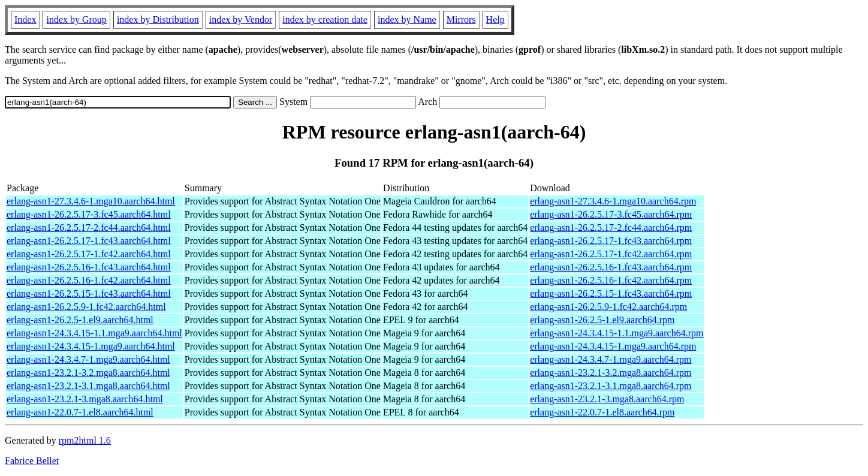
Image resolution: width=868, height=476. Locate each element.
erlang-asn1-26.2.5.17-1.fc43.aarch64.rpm (611, 241)
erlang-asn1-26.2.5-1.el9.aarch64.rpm (602, 320)
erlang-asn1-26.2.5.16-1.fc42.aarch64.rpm (611, 280)
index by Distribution (158, 19)
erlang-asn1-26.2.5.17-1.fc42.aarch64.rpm (611, 254)
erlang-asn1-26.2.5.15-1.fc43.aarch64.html (89, 293)
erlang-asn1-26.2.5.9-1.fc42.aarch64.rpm (608, 307)
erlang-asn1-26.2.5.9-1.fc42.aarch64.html (86, 307)
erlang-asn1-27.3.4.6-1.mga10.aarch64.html (91, 201)
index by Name (407, 19)
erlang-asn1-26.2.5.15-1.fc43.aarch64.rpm (611, 293)
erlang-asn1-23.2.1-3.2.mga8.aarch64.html (88, 373)
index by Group (76, 19)
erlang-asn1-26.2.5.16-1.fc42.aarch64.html (89, 280)
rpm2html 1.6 (85, 440)
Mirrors (461, 19)
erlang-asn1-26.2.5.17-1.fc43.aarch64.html (89, 241)
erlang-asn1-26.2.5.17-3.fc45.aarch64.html (89, 214)
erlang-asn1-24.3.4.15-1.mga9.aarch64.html (91, 346)
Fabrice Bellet (32, 461)
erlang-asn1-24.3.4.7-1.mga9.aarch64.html (88, 359)
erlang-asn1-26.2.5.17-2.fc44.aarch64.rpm (611, 228)
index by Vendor (241, 19)
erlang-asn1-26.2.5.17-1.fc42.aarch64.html (89, 254)
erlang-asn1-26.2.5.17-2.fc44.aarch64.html (89, 228)
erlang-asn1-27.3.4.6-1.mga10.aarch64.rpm (613, 201)
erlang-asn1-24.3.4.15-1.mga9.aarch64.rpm (613, 346)
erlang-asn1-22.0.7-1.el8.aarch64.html (80, 412)
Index (25, 19)
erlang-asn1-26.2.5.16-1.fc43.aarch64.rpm (611, 267)
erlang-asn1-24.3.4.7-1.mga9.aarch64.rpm (611, 359)
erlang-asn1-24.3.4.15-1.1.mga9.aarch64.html (94, 333)
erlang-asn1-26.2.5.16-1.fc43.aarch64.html (89, 267)
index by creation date (325, 19)
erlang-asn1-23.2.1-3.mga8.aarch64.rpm (607, 399)
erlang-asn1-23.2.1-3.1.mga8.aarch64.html (88, 386)
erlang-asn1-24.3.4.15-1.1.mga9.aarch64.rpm (617, 333)
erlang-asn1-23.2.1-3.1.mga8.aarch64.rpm (611, 386)
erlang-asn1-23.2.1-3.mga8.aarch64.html (85, 399)
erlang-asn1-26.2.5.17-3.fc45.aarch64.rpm (611, 214)
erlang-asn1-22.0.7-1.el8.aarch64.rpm (602, 412)
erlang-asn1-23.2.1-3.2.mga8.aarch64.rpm (611, 373)
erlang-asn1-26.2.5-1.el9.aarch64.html (80, 320)
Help (495, 19)
